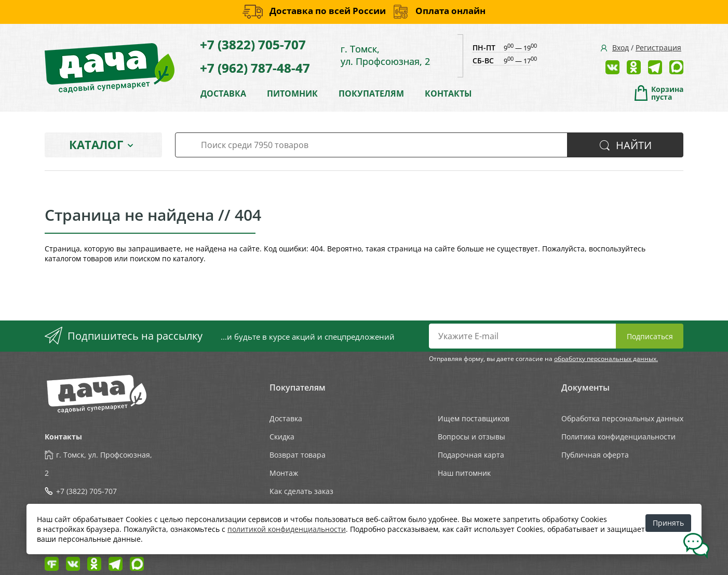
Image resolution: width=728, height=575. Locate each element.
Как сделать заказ (301, 491)
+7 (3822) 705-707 (253, 44)
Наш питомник (464, 473)
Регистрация (658, 48)
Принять (668, 523)
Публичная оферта (595, 455)
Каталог (96, 144)
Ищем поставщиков (474, 418)
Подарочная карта (471, 455)
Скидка (282, 437)
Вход (621, 48)
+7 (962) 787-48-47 (255, 68)
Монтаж (284, 473)
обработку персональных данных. (606, 359)
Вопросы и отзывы (471, 437)
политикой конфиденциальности (287, 529)
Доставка (286, 418)
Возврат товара (298, 455)
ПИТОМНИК (292, 93)
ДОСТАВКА (223, 93)
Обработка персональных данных (622, 418)
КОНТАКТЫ (448, 93)
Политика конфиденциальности (618, 437)
